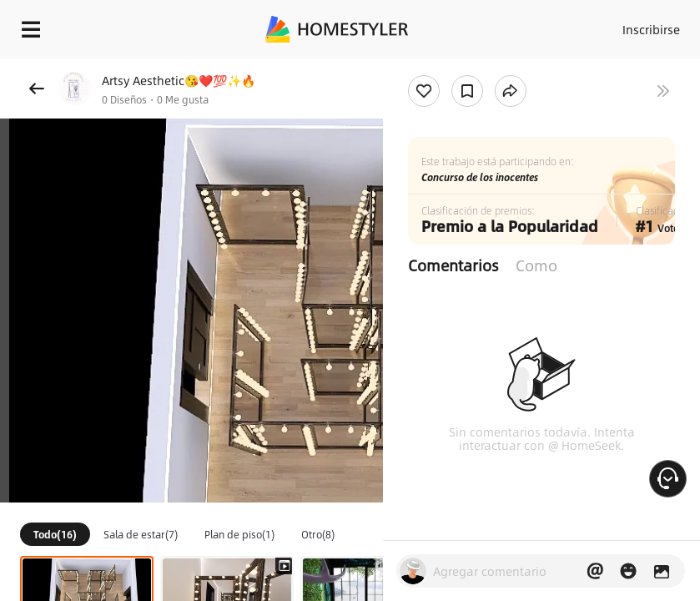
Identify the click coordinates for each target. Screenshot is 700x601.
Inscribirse (651, 29)
